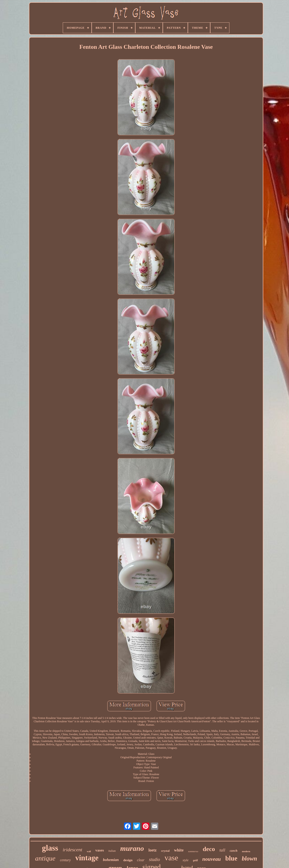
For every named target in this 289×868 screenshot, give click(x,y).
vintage (87, 858)
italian (112, 851)
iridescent (73, 850)
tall (222, 850)
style (186, 860)
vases (100, 850)
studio (155, 859)
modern (246, 851)
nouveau (212, 859)
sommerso (193, 851)
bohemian (111, 860)
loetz (152, 850)
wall (89, 851)
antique (45, 858)
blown (249, 859)
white (179, 850)
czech (233, 851)
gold (195, 860)
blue (231, 858)
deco (209, 849)
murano (132, 848)
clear (141, 860)
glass (50, 848)
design (128, 860)
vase (171, 858)
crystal (165, 851)
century (65, 860)
